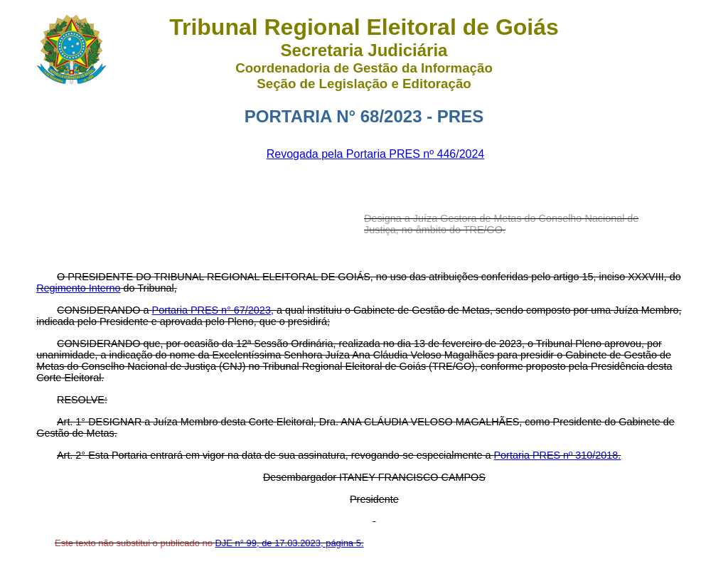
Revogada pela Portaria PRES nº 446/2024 (376, 154)
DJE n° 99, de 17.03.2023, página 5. (289, 543)
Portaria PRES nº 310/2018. (558, 455)
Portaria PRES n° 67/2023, (213, 310)
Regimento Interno (78, 288)
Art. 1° (71, 422)
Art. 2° (71, 455)
